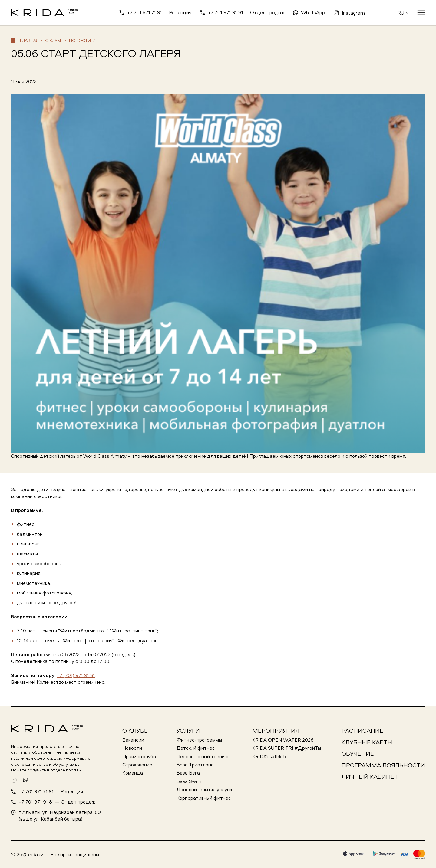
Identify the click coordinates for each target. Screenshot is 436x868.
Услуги (188, 730)
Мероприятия (276, 730)
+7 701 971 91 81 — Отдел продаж (246, 12)
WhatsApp (313, 12)
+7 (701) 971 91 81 (76, 675)
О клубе (135, 730)
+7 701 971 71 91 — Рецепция (159, 12)
